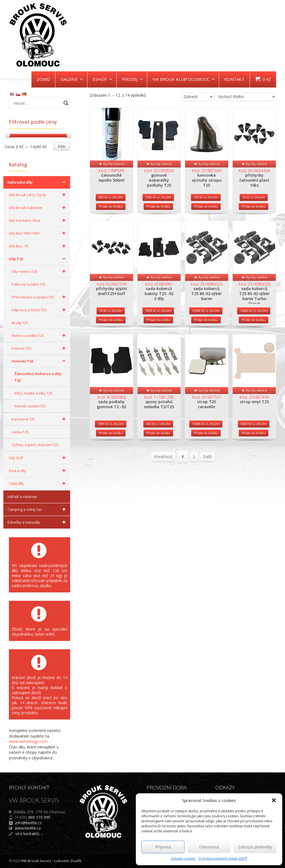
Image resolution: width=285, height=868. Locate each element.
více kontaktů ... (29, 834)
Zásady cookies (183, 858)
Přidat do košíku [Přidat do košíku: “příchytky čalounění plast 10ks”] (254, 215)
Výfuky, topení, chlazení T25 (35, 445)
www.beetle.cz (28, 828)
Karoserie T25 (40, 419)
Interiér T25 (40, 361)
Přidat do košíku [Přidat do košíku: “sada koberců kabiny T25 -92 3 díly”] (158, 337)
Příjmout (163, 847)
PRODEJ (132, 79)
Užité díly (38, 483)
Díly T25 (38, 259)
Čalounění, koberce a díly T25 (38, 377)
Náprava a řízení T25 (40, 310)
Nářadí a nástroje (22, 497)
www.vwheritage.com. (29, 741)
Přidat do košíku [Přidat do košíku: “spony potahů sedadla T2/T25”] (158, 459)
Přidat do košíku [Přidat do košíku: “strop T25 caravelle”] (206, 459)
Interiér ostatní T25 (30, 406)
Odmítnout (209, 847)
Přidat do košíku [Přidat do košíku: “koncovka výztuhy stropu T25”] (206, 215)
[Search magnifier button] (66, 103)
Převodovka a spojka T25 (40, 297)
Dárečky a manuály (37, 522)
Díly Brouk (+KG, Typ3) (38, 195)
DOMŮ (43, 79)
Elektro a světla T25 (40, 335)
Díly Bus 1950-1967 (38, 233)
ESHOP (103, 79)
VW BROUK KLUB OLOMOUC (184, 79)
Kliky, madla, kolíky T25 (34, 393)
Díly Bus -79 (38, 246)
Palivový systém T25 (29, 284)
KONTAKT (234, 79)
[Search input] (37, 103)
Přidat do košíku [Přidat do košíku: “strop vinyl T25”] (254, 459)
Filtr (62, 147)
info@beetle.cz (29, 823)
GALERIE (72, 79)
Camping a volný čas (37, 509)
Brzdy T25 (20, 323)
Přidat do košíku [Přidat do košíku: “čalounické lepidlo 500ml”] (111, 215)
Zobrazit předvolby (255, 847)
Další (207, 482)
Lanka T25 (20, 432)
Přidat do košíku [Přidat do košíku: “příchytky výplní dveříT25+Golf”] (111, 337)
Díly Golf (38, 458)
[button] (274, 800)
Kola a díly (38, 471)
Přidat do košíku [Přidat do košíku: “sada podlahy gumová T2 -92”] (111, 459)
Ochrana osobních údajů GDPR (223, 858)
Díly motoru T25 (40, 271)
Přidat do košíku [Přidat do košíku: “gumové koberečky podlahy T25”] (158, 215)
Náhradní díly (37, 182)
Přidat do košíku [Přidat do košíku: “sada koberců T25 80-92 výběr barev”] (206, 337)
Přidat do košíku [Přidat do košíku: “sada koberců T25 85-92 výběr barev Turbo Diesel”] (254, 337)
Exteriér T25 (40, 348)
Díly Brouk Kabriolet (38, 208)
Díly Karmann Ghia (38, 220)
